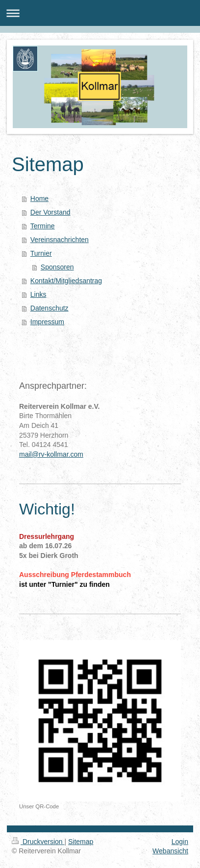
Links (38, 294)
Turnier (41, 253)
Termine (43, 226)
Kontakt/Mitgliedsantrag (66, 281)
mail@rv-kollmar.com (51, 454)
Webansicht (170, 851)
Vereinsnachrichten (60, 240)
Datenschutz (50, 308)
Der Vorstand (50, 212)
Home (39, 199)
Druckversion (38, 842)
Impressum (47, 322)
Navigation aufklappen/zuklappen (100, 13)
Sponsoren (57, 267)
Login (180, 842)
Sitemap (81, 842)
